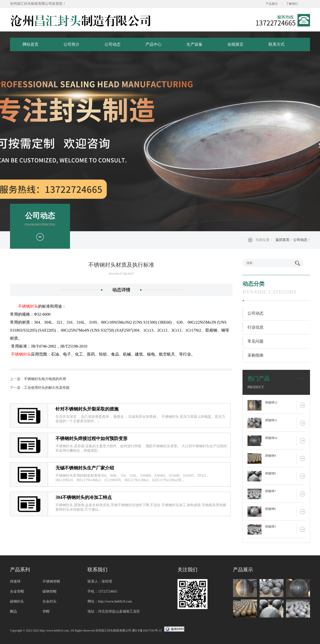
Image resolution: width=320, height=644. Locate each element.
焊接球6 (270, 509)
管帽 (46, 611)
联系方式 (276, 44)
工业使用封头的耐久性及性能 (47, 388)
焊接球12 (271, 403)
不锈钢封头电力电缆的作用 (45, 379)
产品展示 (272, 4)
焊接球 (15, 581)
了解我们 (292, 4)
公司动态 (112, 44)
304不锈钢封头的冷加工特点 (84, 497)
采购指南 (255, 355)
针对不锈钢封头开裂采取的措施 (87, 409)
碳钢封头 (17, 601)
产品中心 (153, 44)
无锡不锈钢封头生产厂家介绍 (85, 468)
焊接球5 (270, 527)
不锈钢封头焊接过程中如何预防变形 (91, 438)
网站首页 (30, 44)
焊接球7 (270, 491)
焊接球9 (270, 456)
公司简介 (71, 44)
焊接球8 (270, 473)
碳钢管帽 (49, 591)
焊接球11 (271, 420)
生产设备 (194, 44)
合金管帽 (17, 591)
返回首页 (282, 240)
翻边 (13, 611)
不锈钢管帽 (51, 581)
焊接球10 (271, 438)
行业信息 (255, 327)
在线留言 (235, 44)
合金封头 (49, 601)
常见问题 (255, 341)
